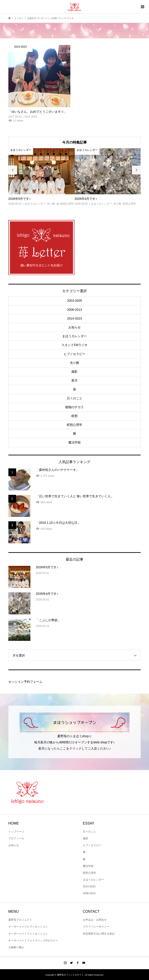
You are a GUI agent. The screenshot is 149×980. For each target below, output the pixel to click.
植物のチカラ (74, 407)
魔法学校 (74, 442)
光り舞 (74, 363)
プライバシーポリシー (96, 927)
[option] (42, 177)
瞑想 (74, 416)
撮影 (74, 372)
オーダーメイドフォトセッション (28, 934)
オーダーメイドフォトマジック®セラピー (33, 941)
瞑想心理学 (74, 425)
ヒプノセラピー (74, 354)
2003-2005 (75, 301)
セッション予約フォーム (25, 682)
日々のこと (74, 398)
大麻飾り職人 (16, 947)
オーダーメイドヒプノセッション (28, 927)
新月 (74, 380)
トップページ (16, 832)
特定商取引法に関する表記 (99, 934)
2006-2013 (75, 310)
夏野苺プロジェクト (20, 920)
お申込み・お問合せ (95, 920)
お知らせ (74, 327)
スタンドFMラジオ (74, 345)
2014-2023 (75, 318)
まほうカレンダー (74, 336)
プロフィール (16, 838)
